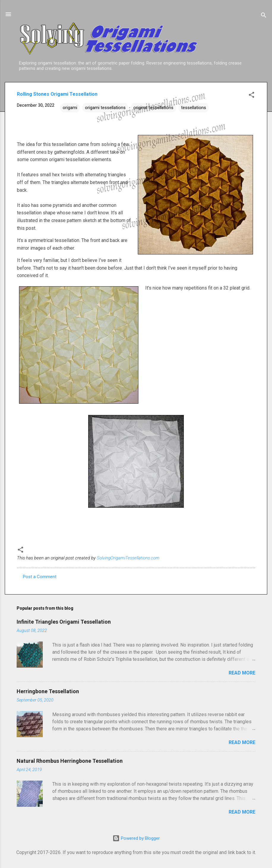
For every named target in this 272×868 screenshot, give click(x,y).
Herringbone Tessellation (48, 691)
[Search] (264, 16)
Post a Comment (40, 577)
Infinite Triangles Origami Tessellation (64, 622)
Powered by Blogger (136, 838)
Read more (242, 673)
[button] (252, 96)
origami (70, 108)
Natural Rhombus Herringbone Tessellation (70, 761)
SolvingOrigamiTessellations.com (128, 558)
